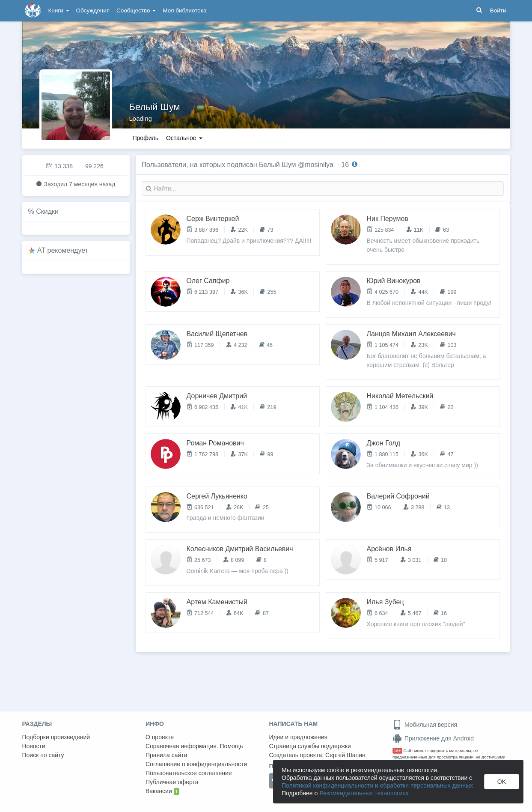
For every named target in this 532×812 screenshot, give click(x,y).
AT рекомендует (63, 250)
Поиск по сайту (43, 755)
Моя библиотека (184, 10)
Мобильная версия (425, 725)
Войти (498, 10)
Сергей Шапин (345, 755)
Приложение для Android (433, 738)
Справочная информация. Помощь (194, 746)
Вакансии (162, 791)
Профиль (146, 138)
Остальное (184, 138)
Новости (34, 746)
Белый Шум (155, 107)
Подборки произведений (56, 737)
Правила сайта (166, 755)
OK (502, 782)
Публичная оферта (172, 782)
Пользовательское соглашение (189, 773)
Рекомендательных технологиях (364, 793)
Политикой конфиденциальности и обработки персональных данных (377, 785)
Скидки (47, 211)
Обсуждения (93, 10)
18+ (397, 751)
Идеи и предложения (299, 737)
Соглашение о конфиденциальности (196, 764)
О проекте (160, 737)
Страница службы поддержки (310, 746)
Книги (59, 10)
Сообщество (136, 10)
